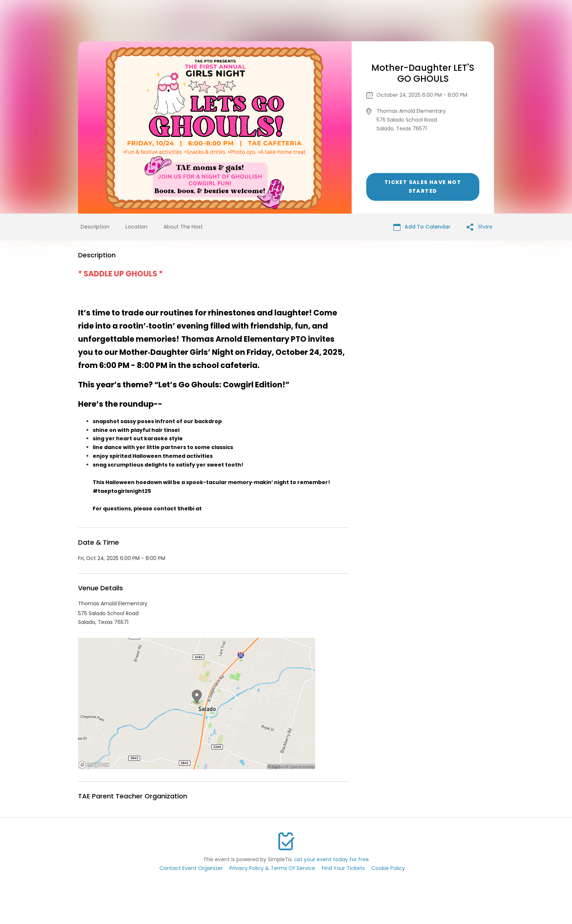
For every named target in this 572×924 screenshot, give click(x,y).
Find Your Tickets (343, 868)
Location (136, 227)
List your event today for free (332, 859)
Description (95, 227)
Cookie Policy (388, 868)
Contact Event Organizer (191, 868)
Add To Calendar (422, 227)
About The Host (183, 227)
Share (480, 227)
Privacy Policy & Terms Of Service (272, 868)
